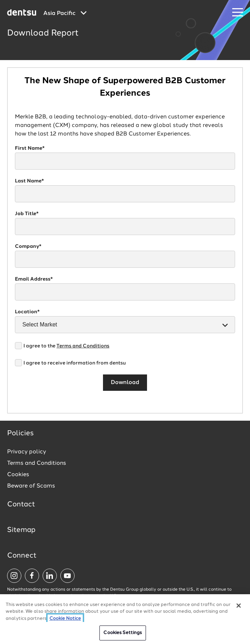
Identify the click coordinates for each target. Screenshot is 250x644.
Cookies (18, 475)
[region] (125, 619)
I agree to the (66, 346)
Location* (27, 312)
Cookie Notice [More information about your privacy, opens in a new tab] (65, 619)
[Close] (239, 606)
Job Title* (27, 214)
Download (125, 383)
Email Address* (34, 279)
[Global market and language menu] (65, 14)
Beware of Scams (31, 486)
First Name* (30, 148)
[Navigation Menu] (238, 13)
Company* (28, 246)
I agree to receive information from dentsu (75, 363)
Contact (21, 505)
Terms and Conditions (83, 346)
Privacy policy (27, 452)
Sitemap (21, 530)
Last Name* (29, 181)
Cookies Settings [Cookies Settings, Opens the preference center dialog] (123, 633)
